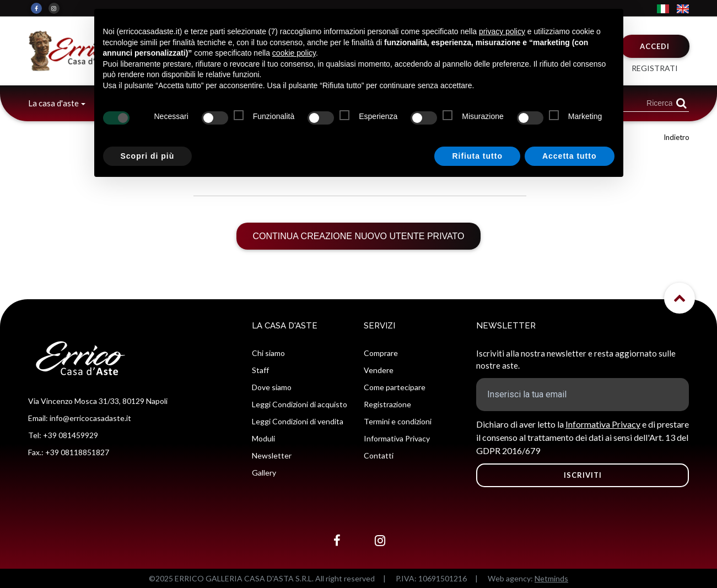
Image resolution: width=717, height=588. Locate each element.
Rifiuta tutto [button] (477, 156)
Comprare (381, 353)
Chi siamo (268, 353)
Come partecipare (395, 387)
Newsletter (272, 455)
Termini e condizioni (398, 421)
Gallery (264, 473)
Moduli (263, 438)
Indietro (676, 137)
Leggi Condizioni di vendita (298, 421)
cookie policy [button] (294, 53)
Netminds (551, 578)
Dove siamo (272, 387)
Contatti (379, 455)
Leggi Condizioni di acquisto (300, 404)
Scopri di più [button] (148, 156)
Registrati (655, 68)
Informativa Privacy (397, 438)
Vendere (379, 370)
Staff (260, 370)
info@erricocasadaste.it (90, 418)
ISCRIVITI (583, 475)
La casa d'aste (53, 103)
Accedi (655, 46)
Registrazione (387, 404)
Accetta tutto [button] (570, 156)
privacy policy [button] (502, 31)
